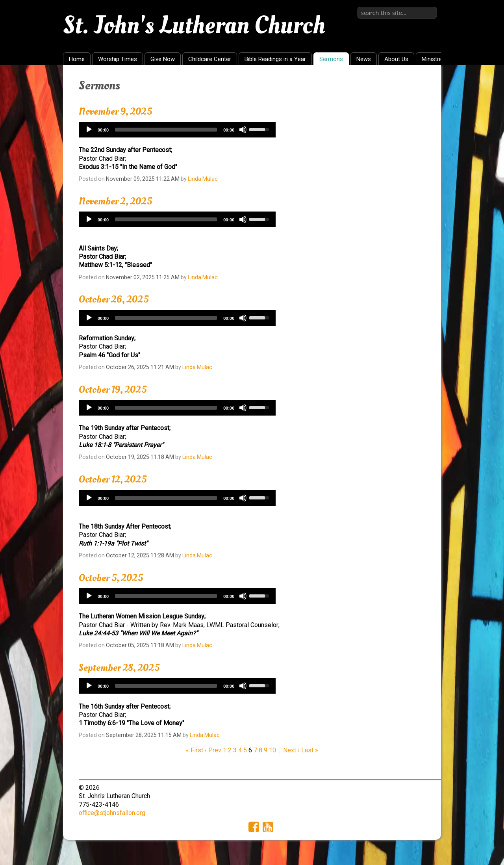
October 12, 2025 (113, 479)
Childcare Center (210, 59)
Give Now (163, 59)
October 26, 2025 (114, 299)
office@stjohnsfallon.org (112, 813)
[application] (177, 130)
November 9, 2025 (115, 111)
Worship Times (118, 59)
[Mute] (243, 130)
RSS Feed (420, 83)
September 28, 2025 (119, 668)
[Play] (89, 130)
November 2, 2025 (115, 201)
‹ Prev (213, 750)
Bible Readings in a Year (275, 59)
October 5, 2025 (111, 578)
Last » (310, 750)
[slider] (166, 130)
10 (272, 750)
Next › (291, 750)
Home (77, 59)
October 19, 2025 (113, 390)
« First (195, 750)
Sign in (428, 6)
